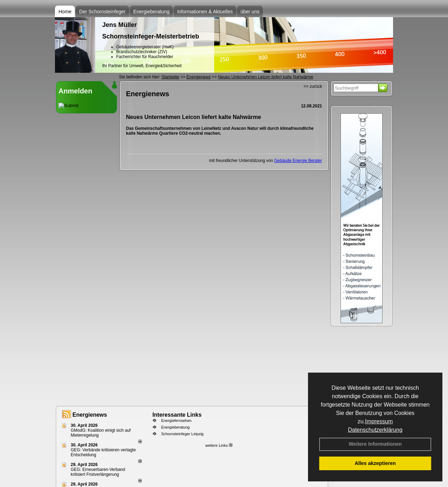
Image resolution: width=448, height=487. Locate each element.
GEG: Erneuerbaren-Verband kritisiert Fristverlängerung (98, 472)
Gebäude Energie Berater (298, 161)
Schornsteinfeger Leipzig (182, 434)
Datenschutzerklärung (375, 430)
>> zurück (313, 86)
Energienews (90, 415)
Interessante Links (177, 415)
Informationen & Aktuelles (205, 12)
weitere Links (219, 445)
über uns (250, 12)
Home (65, 12)
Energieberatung (152, 12)
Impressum (379, 421)
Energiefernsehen (176, 421)
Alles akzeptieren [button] (375, 463)
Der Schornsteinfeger (102, 12)
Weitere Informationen (375, 444)
